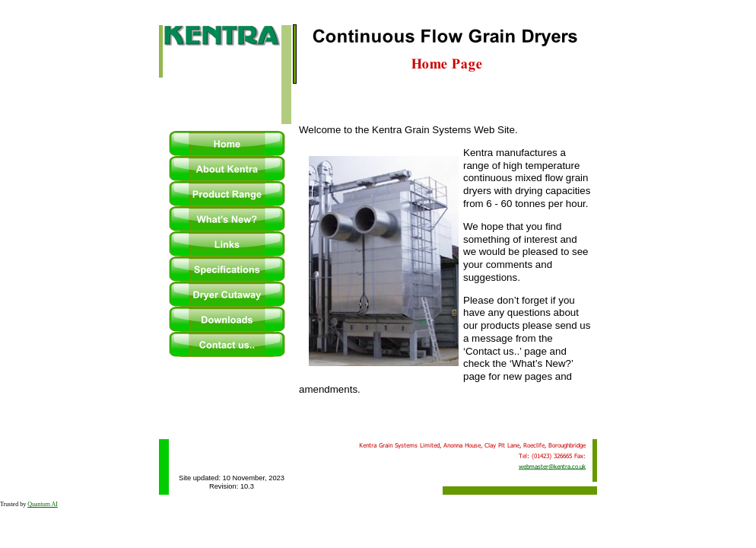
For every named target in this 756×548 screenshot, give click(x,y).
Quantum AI (43, 504)
